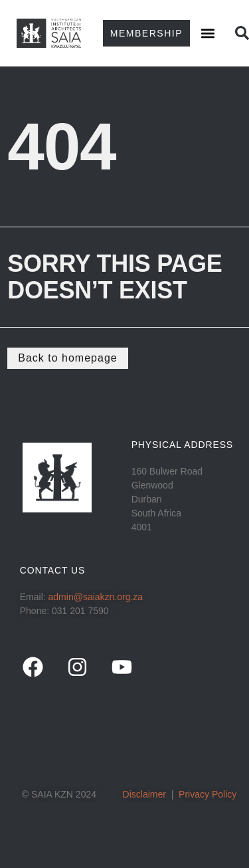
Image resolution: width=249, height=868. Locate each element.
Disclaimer (144, 794)
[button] (207, 34)
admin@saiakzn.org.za (96, 597)
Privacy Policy (207, 794)
